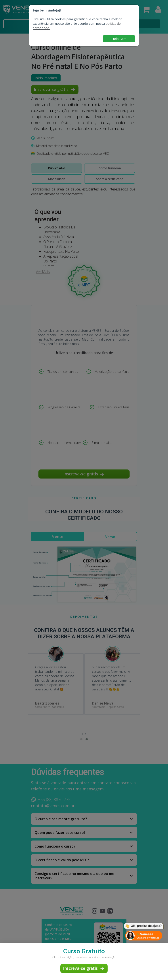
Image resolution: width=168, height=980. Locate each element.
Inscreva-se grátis (84, 968)
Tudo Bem (119, 39)
